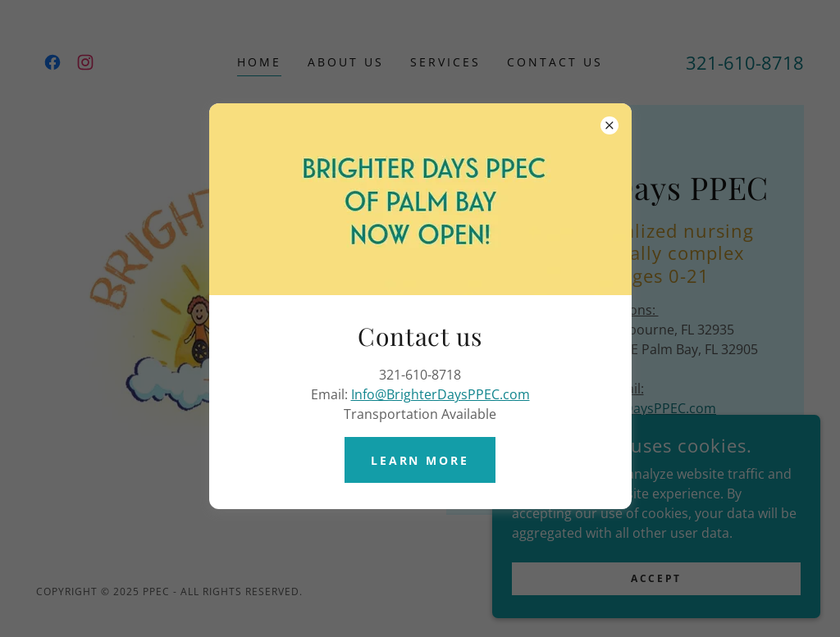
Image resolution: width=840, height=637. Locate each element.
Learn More (420, 460)
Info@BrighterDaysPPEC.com (441, 394)
